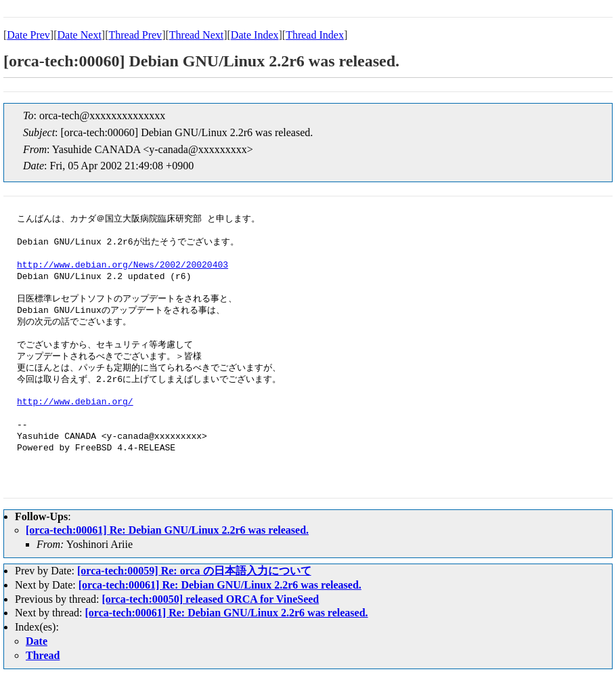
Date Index (255, 35)
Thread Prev (135, 35)
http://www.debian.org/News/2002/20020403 (123, 266)
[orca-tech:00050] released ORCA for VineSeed (210, 599)
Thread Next (196, 35)
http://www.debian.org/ (75, 402)
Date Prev (28, 35)
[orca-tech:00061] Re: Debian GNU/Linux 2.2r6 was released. (167, 530)
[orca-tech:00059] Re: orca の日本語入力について (194, 571)
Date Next (80, 35)
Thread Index (315, 35)
